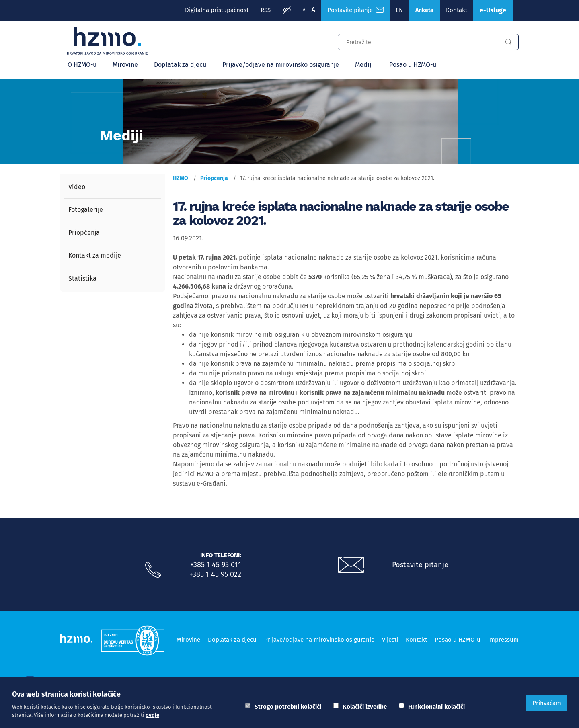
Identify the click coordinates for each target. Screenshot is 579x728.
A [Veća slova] (313, 10)
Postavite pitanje (420, 565)
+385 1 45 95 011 (216, 565)
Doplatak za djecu (180, 65)
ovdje (152, 715)
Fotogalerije (86, 210)
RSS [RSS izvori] (266, 10)
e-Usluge (493, 10)
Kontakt (457, 10)
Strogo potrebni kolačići (288, 707)
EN (399, 10)
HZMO (181, 178)
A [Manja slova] (304, 10)
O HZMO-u (82, 65)
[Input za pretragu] (418, 41)
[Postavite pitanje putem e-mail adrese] (351, 565)
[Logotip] (107, 41)
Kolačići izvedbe (365, 707)
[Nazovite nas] (153, 570)
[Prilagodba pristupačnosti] (287, 10)
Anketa (424, 10)
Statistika (82, 278)
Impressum (503, 640)
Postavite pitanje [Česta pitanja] (355, 10)
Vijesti (390, 640)
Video (77, 187)
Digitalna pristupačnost (217, 10)
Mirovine (125, 65)
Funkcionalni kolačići (436, 707)
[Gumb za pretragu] (508, 42)
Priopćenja (84, 233)
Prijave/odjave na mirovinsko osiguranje (281, 65)
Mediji (364, 65)
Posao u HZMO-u (413, 65)
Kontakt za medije (95, 255)
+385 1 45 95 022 (215, 574)
